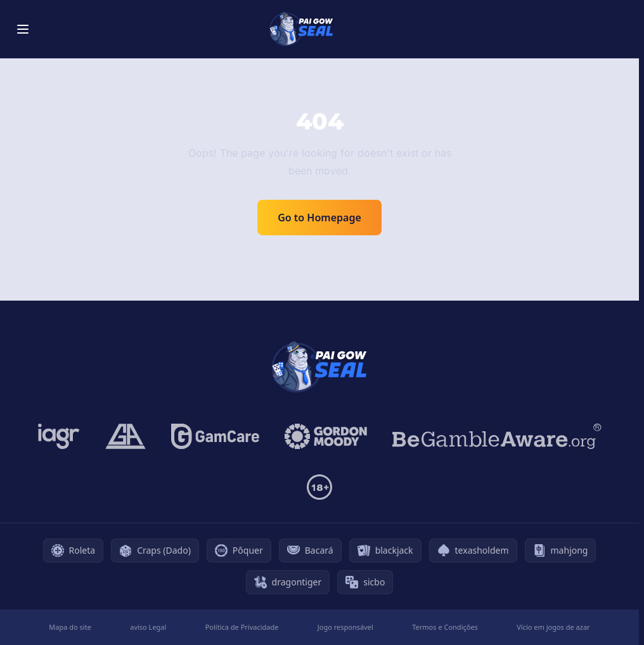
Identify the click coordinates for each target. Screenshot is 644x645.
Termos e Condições (445, 627)
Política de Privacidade (242, 627)
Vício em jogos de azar (553, 627)
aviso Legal (148, 627)
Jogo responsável (345, 627)
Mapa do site (70, 627)
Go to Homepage (319, 218)
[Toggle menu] (23, 29)
